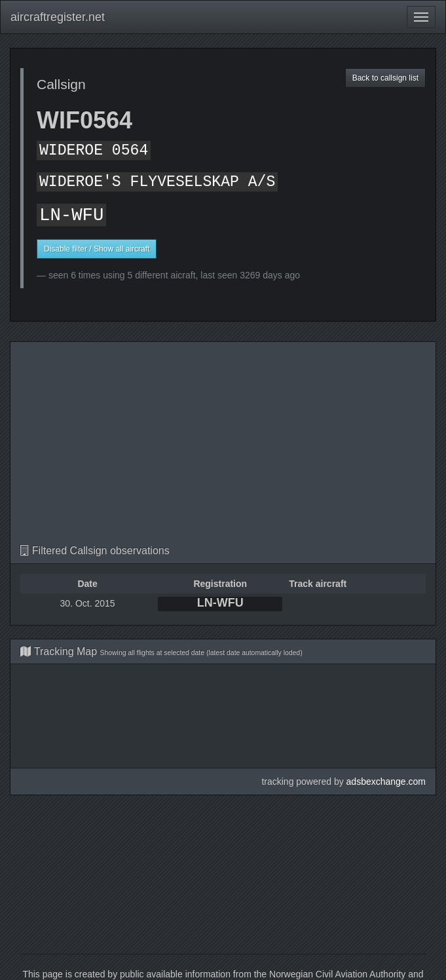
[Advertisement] (223, 447)
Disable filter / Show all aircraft (97, 249)
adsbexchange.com (386, 782)
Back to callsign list (385, 78)
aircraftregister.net (58, 17)
